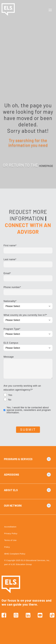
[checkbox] (28, 398)
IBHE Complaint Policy (15, 554)
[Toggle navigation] (51, 10)
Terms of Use (10, 540)
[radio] (28, 395)
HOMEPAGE (46, 166)
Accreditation (10, 527)
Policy (7, 547)
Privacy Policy (11, 533)
